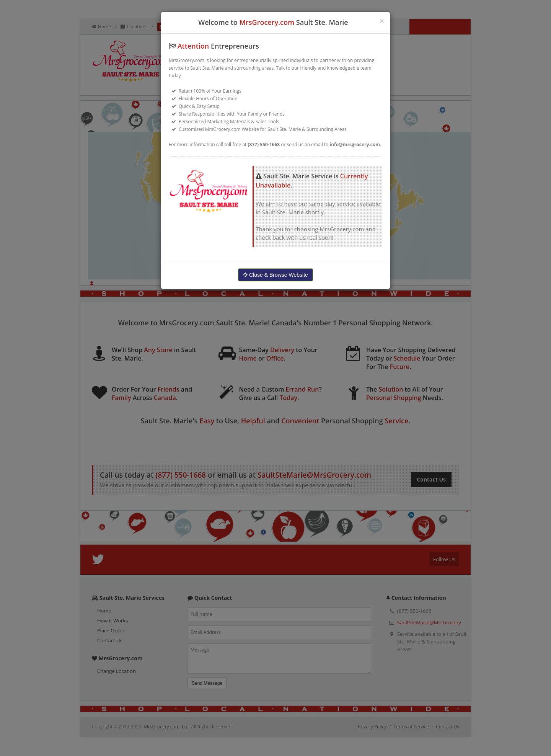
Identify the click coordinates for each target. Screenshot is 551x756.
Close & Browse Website (275, 275)
